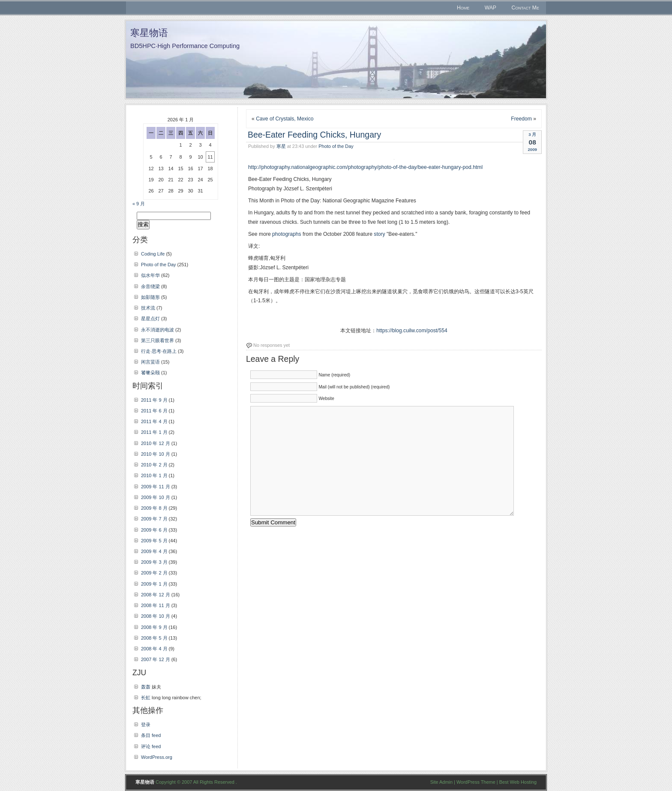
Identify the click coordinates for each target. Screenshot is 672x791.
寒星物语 (149, 33)
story (379, 234)
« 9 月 (139, 204)
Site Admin (441, 782)
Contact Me (525, 8)
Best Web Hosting (518, 782)
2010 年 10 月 (156, 454)
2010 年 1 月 (154, 475)
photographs (287, 234)
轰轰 (146, 687)
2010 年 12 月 (156, 443)
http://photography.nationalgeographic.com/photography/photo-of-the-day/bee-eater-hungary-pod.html (365, 167)
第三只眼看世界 (157, 340)
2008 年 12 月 (156, 595)
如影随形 (150, 297)
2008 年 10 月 (156, 616)
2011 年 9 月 (154, 400)
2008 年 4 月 (154, 649)
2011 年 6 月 (154, 411)
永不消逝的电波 (157, 330)
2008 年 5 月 (154, 638)
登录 (146, 725)
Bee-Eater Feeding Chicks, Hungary (314, 135)
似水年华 (150, 275)
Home (463, 8)
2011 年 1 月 (154, 432)
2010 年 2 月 (154, 465)
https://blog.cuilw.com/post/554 (412, 331)
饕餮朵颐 (150, 373)
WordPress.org (157, 757)
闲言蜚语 (150, 362)
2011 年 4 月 (154, 421)
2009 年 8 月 (154, 508)
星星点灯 (150, 319)
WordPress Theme (476, 782)
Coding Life (153, 254)
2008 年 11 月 (156, 605)
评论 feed (151, 746)
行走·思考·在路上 (159, 351)
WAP (490, 8)
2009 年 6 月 (154, 530)
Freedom (521, 119)
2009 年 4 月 (154, 551)
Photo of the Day (336, 146)
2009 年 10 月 (156, 497)
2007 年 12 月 (156, 659)
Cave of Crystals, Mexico (285, 119)
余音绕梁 (150, 286)
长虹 (146, 698)
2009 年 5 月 (154, 541)
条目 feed (151, 735)
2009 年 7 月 (154, 519)
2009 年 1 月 (154, 584)
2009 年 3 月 (154, 562)
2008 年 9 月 (154, 627)
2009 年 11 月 (156, 487)
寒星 (281, 146)
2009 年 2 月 (154, 573)
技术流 (148, 308)
